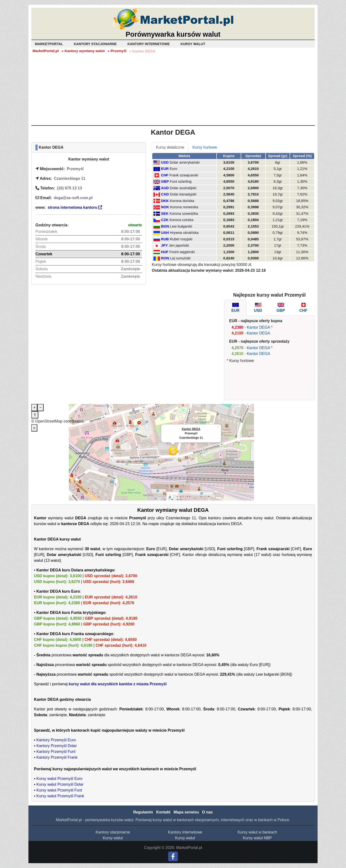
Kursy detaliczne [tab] (170, 147)
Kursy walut (113, 838)
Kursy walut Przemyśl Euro (59, 779)
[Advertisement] (173, 89)
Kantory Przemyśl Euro (56, 740)
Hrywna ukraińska (184, 233)
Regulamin (143, 812)
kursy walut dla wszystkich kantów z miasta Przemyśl (118, 684)
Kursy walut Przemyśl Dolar (60, 784)
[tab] (235, 308)
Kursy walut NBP (257, 838)
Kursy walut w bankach (257, 832)
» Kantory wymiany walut (83, 51)
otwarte (135, 225)
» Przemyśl (117, 51)
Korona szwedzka (184, 213)
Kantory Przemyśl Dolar (57, 746)
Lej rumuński (180, 258)
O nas (207, 812)
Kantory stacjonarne (113, 832)
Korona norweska (184, 207)
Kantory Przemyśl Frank (57, 757)
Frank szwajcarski (184, 175)
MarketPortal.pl (46, 51)
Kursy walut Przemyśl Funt (59, 790)
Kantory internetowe (185, 832)
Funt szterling (181, 181)
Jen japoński (179, 245)
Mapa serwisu (186, 812)
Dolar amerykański (185, 162)
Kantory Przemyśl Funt (56, 752)
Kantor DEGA (258, 327)
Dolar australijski (183, 188)
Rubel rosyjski (181, 239)
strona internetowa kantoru (75, 207)
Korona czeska (181, 220)
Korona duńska (182, 201)
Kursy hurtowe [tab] (205, 147)
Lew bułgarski (181, 226)
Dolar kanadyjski (183, 194)
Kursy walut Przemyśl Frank (60, 796)
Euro (173, 169)
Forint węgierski (182, 252)
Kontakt (163, 812)
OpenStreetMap (49, 421)
